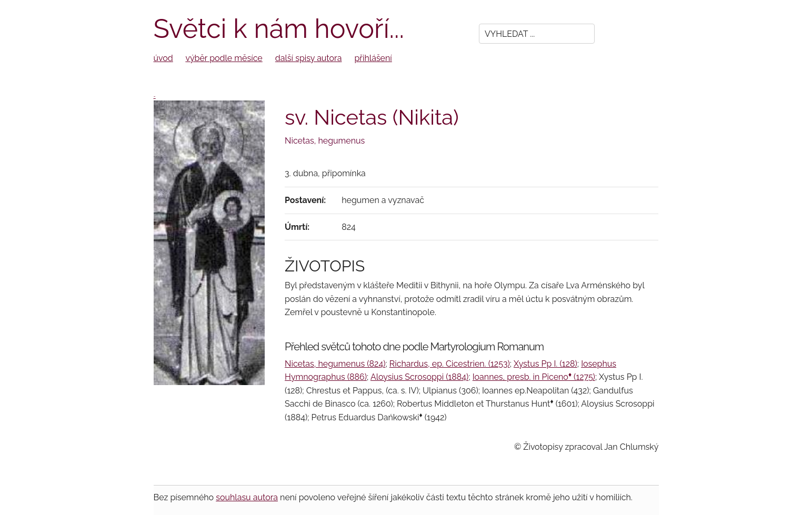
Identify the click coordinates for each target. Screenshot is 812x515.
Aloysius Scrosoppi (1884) (419, 377)
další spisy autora (309, 58)
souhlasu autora (247, 497)
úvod (163, 58)
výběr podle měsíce (224, 58)
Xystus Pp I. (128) (545, 364)
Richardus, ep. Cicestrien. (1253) (450, 364)
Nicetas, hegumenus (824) (335, 364)
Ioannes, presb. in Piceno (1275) (534, 377)
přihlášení (373, 58)
